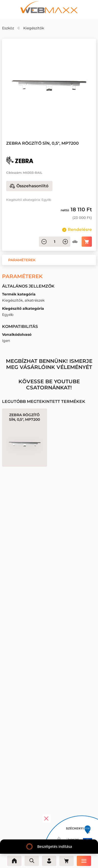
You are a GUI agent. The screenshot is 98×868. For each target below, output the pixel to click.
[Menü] (84, 861)
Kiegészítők (34, 28)
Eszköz (8, 28)
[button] (22, 260)
